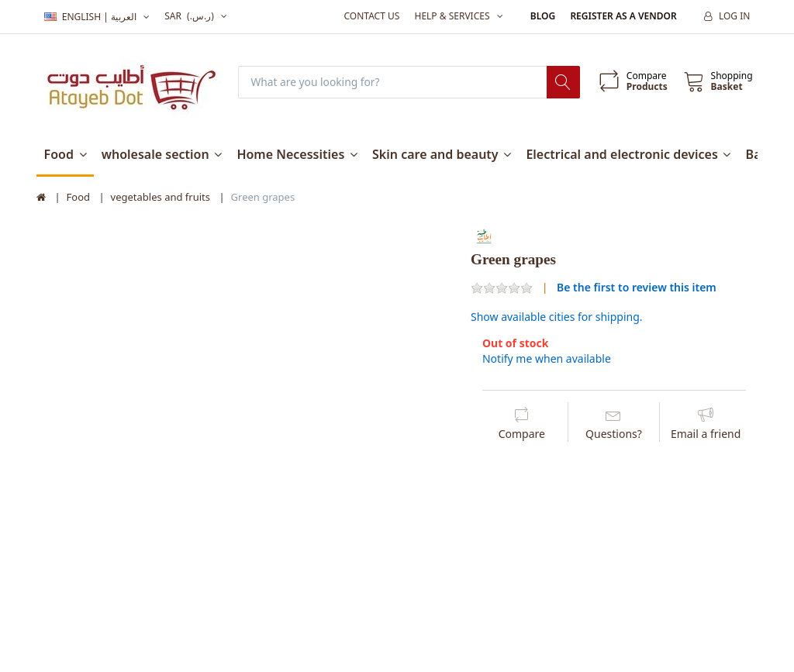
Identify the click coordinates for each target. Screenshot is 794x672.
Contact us (371, 16)
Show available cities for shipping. (557, 317)
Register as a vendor (623, 16)
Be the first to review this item (637, 287)
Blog (543, 16)
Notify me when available (547, 359)
